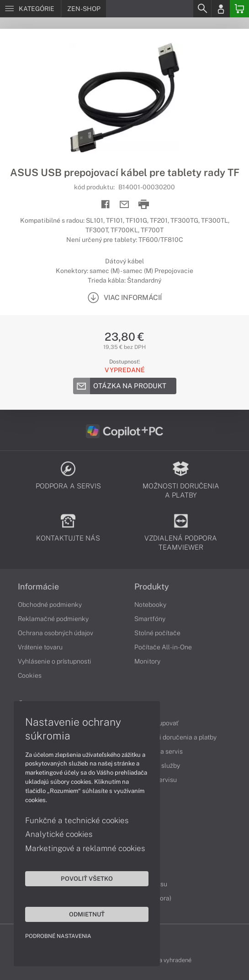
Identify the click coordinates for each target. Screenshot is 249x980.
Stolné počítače (157, 633)
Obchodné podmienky (50, 605)
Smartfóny (150, 619)
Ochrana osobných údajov (56, 633)
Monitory (147, 661)
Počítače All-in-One (163, 647)
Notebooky (150, 605)
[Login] (221, 9)
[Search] (202, 9)
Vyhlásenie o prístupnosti (55, 661)
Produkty (152, 587)
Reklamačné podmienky (53, 619)
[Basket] (239, 9)
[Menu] (30, 9)
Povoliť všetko (87, 878)
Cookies (30, 675)
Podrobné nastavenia (58, 936)
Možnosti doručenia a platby (175, 737)
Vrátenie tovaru (40, 647)
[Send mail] (124, 205)
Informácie (38, 587)
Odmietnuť (87, 914)
